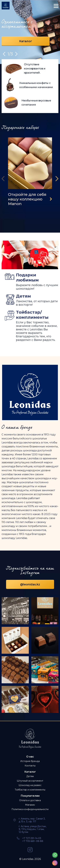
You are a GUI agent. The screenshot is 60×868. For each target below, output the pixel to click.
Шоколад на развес (30, 785)
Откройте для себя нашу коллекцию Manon (27, 199)
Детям (30, 776)
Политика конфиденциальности (30, 809)
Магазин (30, 805)
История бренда (30, 761)
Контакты (30, 766)
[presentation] (4, 179)
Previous (4, 54)
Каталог (26, 41)
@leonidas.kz (30, 584)
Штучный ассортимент (30, 781)
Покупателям (30, 796)
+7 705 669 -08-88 (33, 841)
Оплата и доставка (30, 800)
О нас (30, 757)
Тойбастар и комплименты (30, 790)
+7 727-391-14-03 (32, 838)
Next (16, 54)
